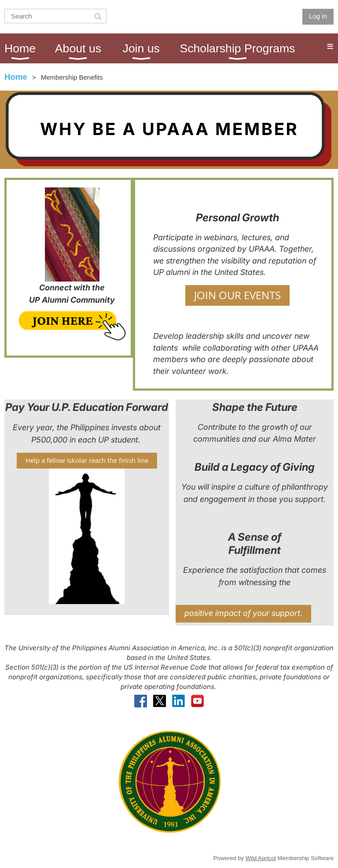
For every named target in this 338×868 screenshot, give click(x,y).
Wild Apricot (261, 858)
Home (16, 77)
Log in (318, 16)
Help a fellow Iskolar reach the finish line (87, 460)
